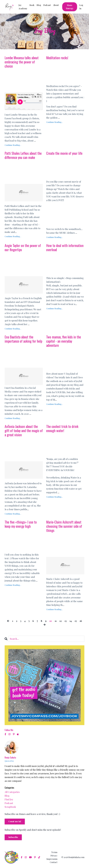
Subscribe (13, 837)
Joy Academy (23, 7)
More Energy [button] (70, 7)
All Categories (12, 792)
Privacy (54, 856)
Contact (54, 862)
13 (66, 621)
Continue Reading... (13, 145)
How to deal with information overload (65, 248)
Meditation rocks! (57, 58)
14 (71, 621)
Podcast (47, 5)
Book (32, 5)
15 (76, 621)
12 (61, 621)
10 (51, 621)
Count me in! (15, 821)
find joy (9, 799)
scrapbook (10, 807)
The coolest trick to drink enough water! (62, 428)
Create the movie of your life (64, 153)
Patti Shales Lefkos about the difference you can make (23, 155)
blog (7, 796)
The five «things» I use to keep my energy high (21, 524)
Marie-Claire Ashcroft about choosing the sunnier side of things (64, 526)
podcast (9, 803)
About (56, 5)
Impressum (52, 859)
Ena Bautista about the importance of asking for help (23, 339)
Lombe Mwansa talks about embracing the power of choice (22, 62)
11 (56, 621)
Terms (54, 852)
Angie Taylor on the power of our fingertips (23, 248)
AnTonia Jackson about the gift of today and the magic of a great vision (24, 431)
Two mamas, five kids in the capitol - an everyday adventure (64, 341)
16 (81, 621)
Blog (39, 5)
